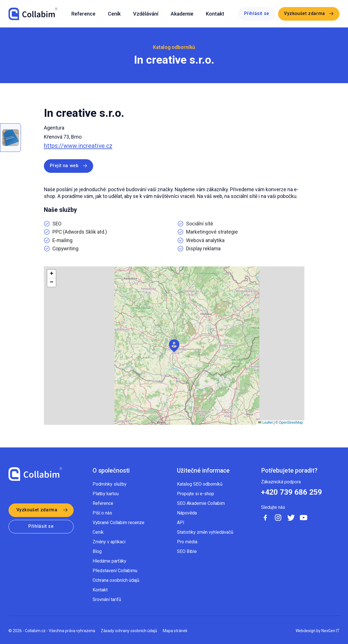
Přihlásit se (257, 14)
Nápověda (187, 513)
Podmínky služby (110, 484)
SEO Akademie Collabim (201, 503)
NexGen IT (330, 631)
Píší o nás (102, 513)
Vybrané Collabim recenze (119, 523)
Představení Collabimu (115, 571)
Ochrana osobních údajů (116, 580)
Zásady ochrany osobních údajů (129, 631)
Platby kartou (106, 494)
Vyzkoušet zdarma (305, 14)
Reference (83, 14)
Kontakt (215, 14)
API (181, 523)
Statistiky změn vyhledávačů (205, 532)
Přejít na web (64, 166)
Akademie (182, 14)
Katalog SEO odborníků (200, 484)
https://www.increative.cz (78, 146)
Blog (97, 551)
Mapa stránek (175, 631)
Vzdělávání (146, 14)
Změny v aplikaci (109, 542)
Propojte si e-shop (196, 494)
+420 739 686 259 (292, 492)
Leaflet (265, 423)
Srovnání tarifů (107, 599)
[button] (174, 346)
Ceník (114, 14)
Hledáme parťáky (109, 561)
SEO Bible (187, 551)
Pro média (187, 542)
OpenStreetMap (291, 423)
